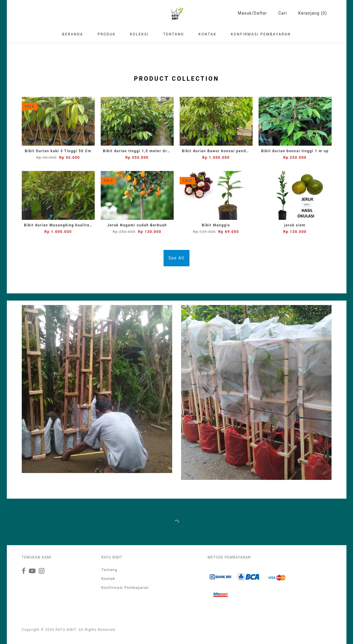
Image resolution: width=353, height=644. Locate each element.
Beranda (73, 34)
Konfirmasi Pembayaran (261, 34)
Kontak (207, 34)
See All (177, 258)
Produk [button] (106, 34)
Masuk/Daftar (252, 13)
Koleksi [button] (139, 34)
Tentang (174, 34)
